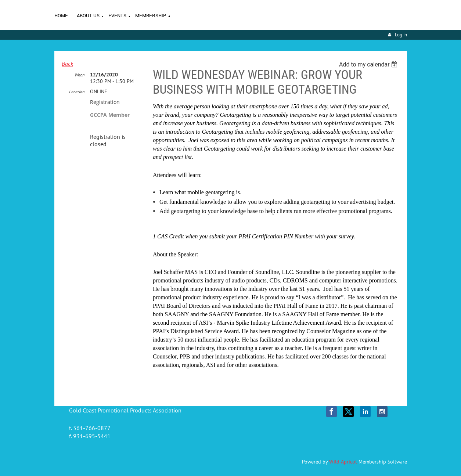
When (80, 75)
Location (77, 92)
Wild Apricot (343, 462)
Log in (401, 35)
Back (67, 64)
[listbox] (369, 64)
